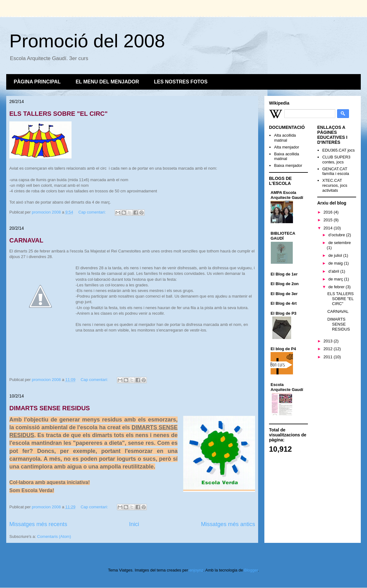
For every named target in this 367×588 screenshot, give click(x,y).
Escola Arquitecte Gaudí (287, 387)
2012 (329, 349)
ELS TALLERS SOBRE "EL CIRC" (58, 114)
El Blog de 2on (285, 284)
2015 (329, 220)
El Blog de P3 (283, 313)
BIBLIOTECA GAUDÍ (283, 236)
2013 (329, 341)
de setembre (340, 243)
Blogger (251, 570)
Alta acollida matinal (285, 138)
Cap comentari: (93, 212)
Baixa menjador (288, 165)
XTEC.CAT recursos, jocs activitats (335, 185)
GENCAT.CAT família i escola (336, 171)
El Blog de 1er (284, 274)
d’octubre (337, 235)
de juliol (336, 255)
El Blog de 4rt (284, 303)
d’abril (334, 271)
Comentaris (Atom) (54, 536)
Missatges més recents (38, 524)
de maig (336, 263)
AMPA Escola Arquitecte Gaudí (287, 195)
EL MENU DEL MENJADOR (107, 82)
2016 (329, 212)
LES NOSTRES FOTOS (181, 82)
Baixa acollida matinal (286, 156)
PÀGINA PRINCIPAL (37, 82)
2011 (329, 357)
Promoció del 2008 (87, 41)
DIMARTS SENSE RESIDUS (50, 408)
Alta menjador (286, 147)
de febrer (337, 287)
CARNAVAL (26, 240)
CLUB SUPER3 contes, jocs (336, 160)
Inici (134, 524)
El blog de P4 (283, 349)
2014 (329, 228)
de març (336, 279)
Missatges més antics (228, 524)
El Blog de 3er (284, 294)
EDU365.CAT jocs (338, 150)
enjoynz (196, 570)
